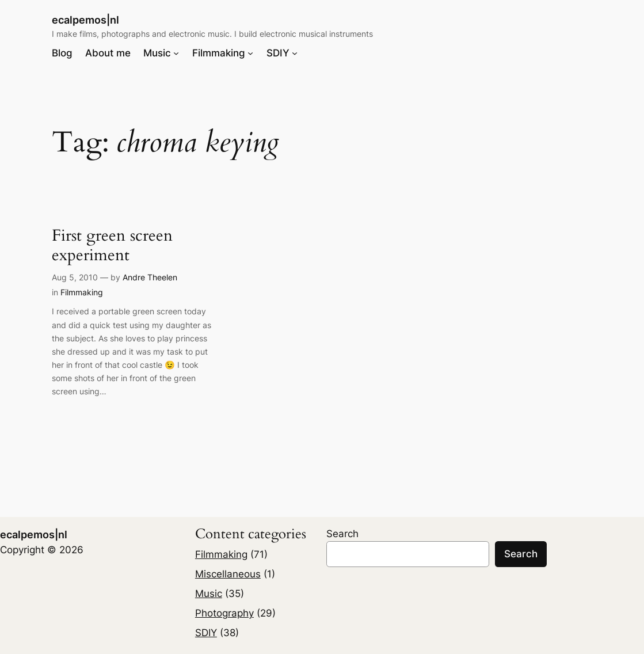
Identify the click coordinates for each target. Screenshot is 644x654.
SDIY (206, 633)
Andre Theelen (150, 277)
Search (342, 534)
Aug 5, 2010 (75, 277)
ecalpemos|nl (85, 20)
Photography (224, 613)
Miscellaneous (228, 574)
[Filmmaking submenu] (250, 53)
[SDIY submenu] (295, 53)
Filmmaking (82, 292)
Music (209, 594)
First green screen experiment (112, 245)
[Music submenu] (176, 53)
